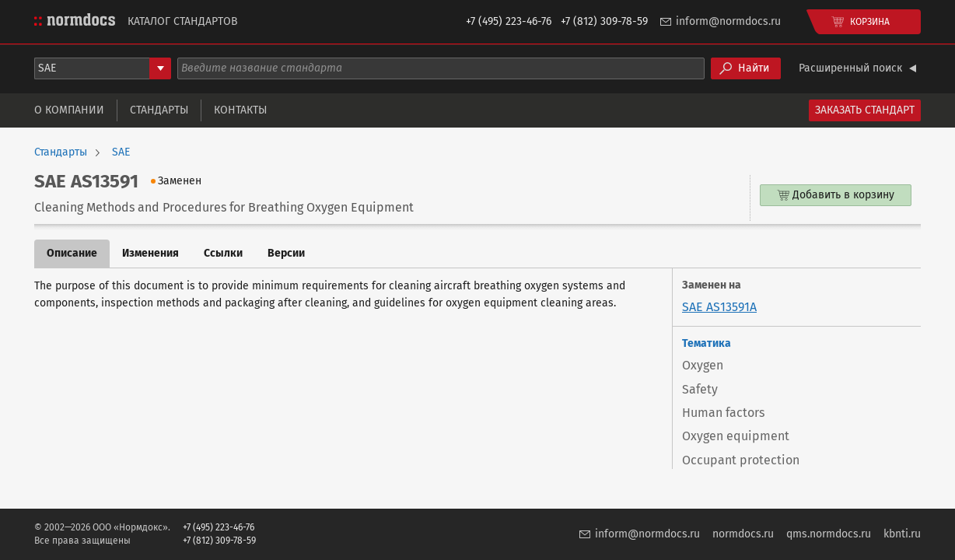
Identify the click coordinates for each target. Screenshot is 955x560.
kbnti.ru (902, 534)
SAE (121, 152)
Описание (72, 253)
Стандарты (159, 110)
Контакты (240, 110)
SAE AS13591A (719, 307)
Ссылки (223, 253)
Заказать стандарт (865, 110)
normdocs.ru (743, 534)
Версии (286, 253)
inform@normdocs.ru (728, 21)
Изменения (150, 253)
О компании (69, 110)
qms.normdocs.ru (829, 534)
